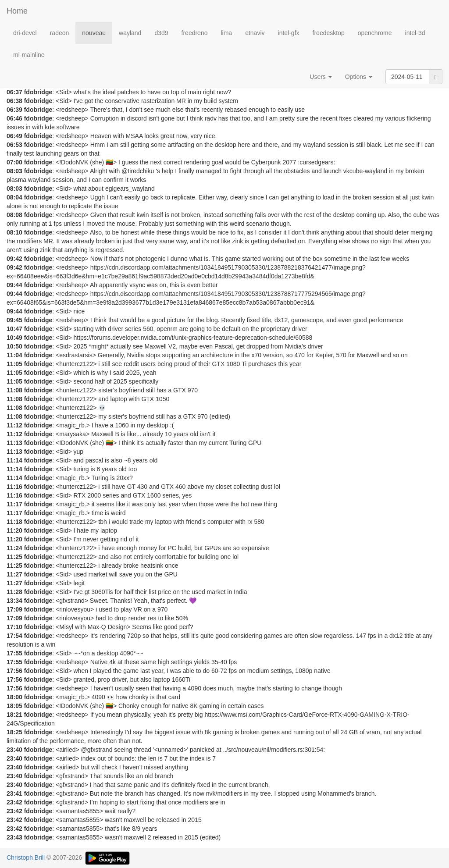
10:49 (14, 338)
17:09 (14, 609)
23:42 (14, 802)
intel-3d (415, 33)
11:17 (14, 504)
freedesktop (329, 33)
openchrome (375, 33)
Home (17, 11)
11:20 (14, 530)
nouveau (94, 33)
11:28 (14, 592)
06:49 (14, 136)
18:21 (14, 715)
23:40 (14, 750)
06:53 (14, 145)
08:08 (14, 215)
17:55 (14, 653)
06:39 (14, 110)
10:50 (14, 346)
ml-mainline (29, 55)
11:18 (14, 522)
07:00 (14, 162)
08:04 (14, 197)
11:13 (14, 443)
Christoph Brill (26, 857)
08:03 (14, 171)
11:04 (14, 355)
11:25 (14, 557)
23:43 (14, 837)
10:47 (14, 329)
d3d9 (161, 33)
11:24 (14, 548)
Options (359, 77)
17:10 (14, 627)
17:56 (14, 671)
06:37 (14, 92)
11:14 (14, 460)
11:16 (14, 487)
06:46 (14, 118)
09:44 (14, 285)
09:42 (14, 259)
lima (226, 33)
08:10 (14, 232)
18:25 (14, 732)
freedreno (195, 33)
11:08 (14, 390)
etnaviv (255, 33)
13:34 (14, 601)
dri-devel (25, 33)
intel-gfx (289, 33)
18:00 (14, 697)
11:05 (14, 364)
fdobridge (38, 92)
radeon (60, 33)
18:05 (14, 706)
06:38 (14, 101)
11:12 (14, 425)
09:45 (14, 320)
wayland (130, 33)
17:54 (14, 636)
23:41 (14, 793)
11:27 (14, 574)
